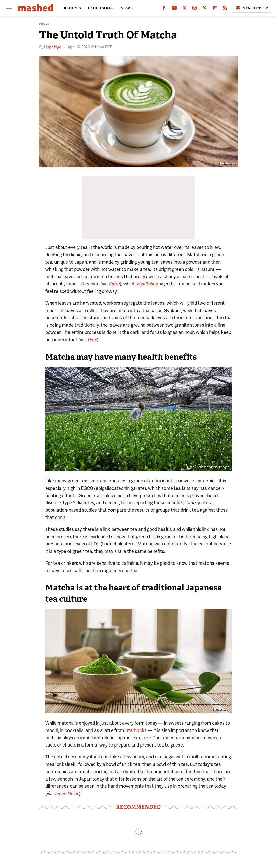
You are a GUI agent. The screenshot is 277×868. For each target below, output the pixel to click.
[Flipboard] (215, 9)
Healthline (147, 284)
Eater (114, 284)
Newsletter (252, 8)
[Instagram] (195, 9)
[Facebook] (164, 9)
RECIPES (72, 8)
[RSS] (225, 9)
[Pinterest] (205, 9)
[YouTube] (174, 9)
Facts (44, 24)
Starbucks (136, 730)
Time (92, 340)
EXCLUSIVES (101, 8)
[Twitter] (184, 9)
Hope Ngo (53, 47)
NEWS (127, 8)
